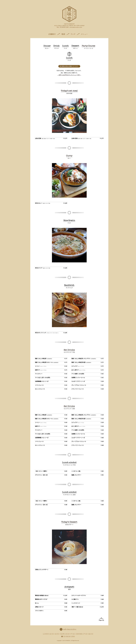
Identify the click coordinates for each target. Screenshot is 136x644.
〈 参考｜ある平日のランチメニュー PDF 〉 (69, 75)
